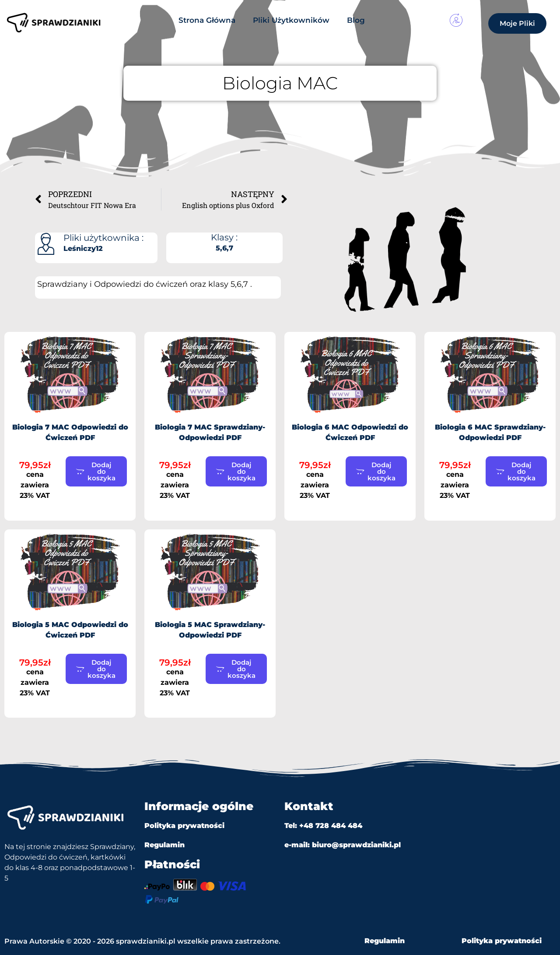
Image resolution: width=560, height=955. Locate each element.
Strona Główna (207, 20)
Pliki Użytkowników (291, 20)
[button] (96, 471)
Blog (356, 20)
